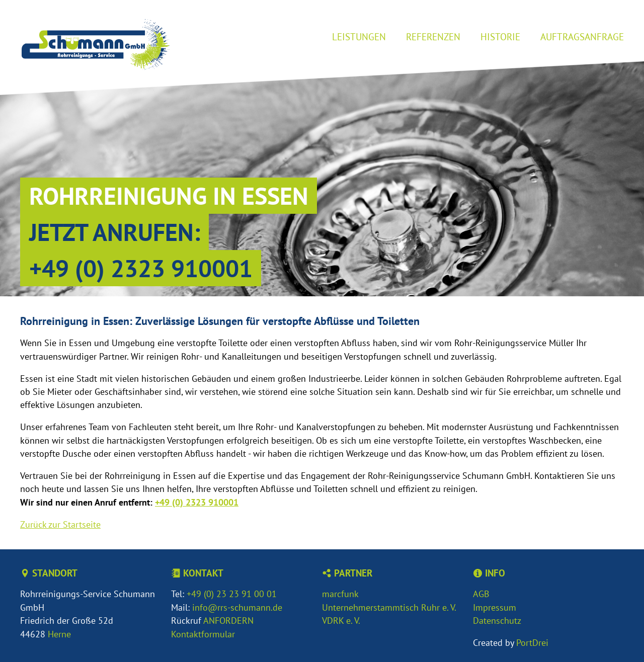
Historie (500, 36)
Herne (59, 634)
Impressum (495, 607)
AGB (481, 594)
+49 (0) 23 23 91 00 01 (232, 594)
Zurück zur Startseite (60, 524)
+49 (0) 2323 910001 (141, 268)
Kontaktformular (203, 634)
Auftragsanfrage (582, 36)
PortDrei (532, 643)
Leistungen (359, 36)
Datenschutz (497, 620)
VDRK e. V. (341, 620)
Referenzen (433, 36)
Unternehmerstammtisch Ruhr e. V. (389, 607)
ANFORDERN (228, 620)
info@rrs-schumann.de (237, 607)
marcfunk (340, 594)
